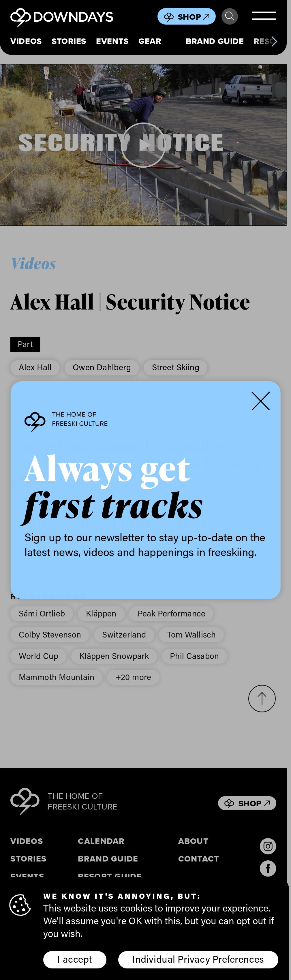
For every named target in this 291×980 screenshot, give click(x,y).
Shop (194, 17)
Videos (26, 41)
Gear (150, 41)
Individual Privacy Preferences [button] (198, 959)
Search (230, 16)
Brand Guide (215, 41)
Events (112, 41)
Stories (69, 41)
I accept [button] (75, 959)
